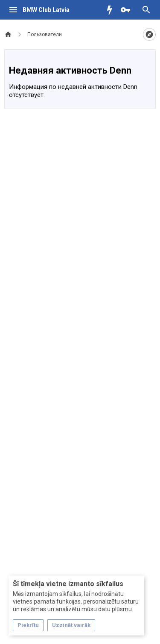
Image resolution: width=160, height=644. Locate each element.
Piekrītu (28, 625)
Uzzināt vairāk (71, 625)
